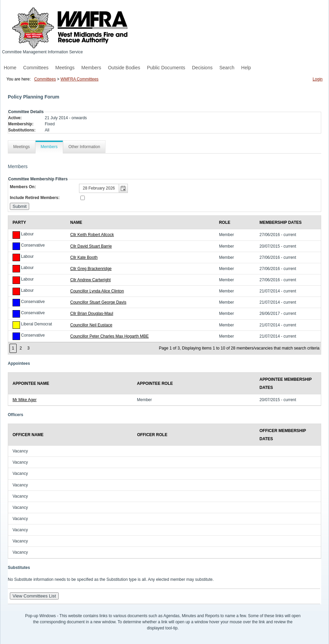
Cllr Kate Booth (84, 257)
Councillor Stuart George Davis (98, 302)
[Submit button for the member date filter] (20, 206)
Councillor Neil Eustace (91, 325)
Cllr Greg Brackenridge (91, 269)
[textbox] (103, 188)
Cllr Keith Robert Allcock (92, 235)
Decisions (202, 68)
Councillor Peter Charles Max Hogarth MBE (109, 336)
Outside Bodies (124, 68)
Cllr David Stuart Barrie (91, 246)
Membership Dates (280, 222)
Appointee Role (155, 383)
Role (225, 222)
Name (76, 222)
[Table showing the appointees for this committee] (164, 389)
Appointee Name (31, 383)
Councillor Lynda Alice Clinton (97, 291)
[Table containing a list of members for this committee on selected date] (164, 285)
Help (246, 68)
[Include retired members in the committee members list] (83, 198)
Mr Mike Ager (25, 400)
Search (227, 68)
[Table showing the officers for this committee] (164, 491)
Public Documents (166, 68)
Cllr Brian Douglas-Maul (92, 314)
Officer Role (152, 435)
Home (10, 68)
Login (318, 79)
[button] (123, 188)
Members (91, 68)
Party (19, 222)
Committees (36, 68)
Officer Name (28, 435)
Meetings (65, 68)
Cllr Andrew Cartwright (90, 280)
